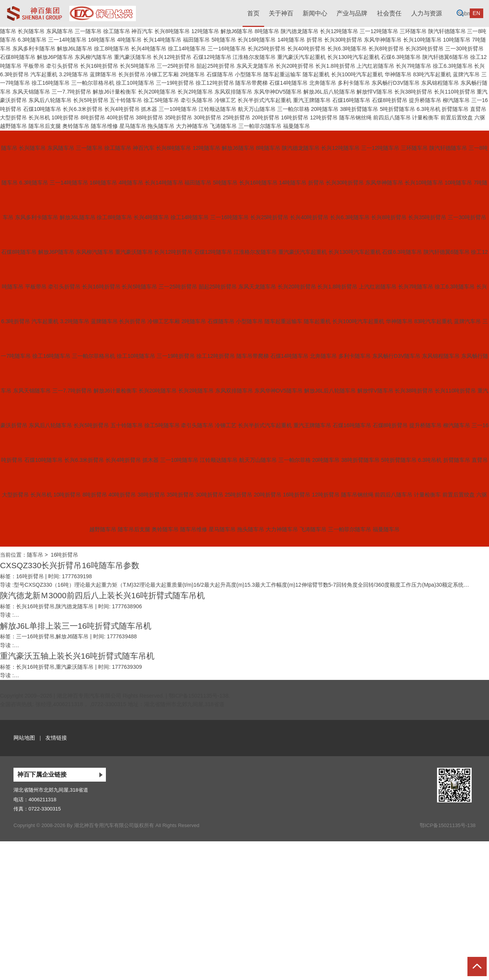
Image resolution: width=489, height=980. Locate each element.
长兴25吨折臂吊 (267, 49)
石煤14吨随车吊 (288, 83)
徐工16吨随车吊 (51, 83)
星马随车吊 (133, 126)
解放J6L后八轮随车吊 (329, 92)
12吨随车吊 (205, 31)
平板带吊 (34, 66)
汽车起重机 (44, 74)
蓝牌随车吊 (103, 74)
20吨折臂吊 (266, 117)
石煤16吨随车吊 (352, 100)
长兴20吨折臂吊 (295, 66)
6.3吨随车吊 (32, 40)
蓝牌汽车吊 (466, 74)
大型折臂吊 (13, 117)
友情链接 (56, 738)
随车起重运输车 (282, 74)
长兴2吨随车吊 (195, 92)
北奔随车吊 (323, 83)
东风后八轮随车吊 (50, 100)
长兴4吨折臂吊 (122, 109)
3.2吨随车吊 (73, 74)
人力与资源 (427, 13)
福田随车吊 (196, 40)
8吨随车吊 (267, 31)
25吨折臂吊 (237, 117)
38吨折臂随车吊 (359, 109)
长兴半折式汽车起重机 (265, 100)
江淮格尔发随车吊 (254, 57)
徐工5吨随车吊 (161, 100)
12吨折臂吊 (324, 117)
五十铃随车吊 (126, 100)
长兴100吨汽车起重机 (357, 74)
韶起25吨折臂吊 (216, 66)
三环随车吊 (413, 31)
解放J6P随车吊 (55, 57)
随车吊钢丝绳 (355, 117)
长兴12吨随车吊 (339, 31)
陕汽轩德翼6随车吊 (445, 57)
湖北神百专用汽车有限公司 (89, 696)
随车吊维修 (104, 126)
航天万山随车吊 (257, 109)
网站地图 (24, 738)
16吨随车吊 (102, 40)
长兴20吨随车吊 (157, 92)
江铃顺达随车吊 (218, 109)
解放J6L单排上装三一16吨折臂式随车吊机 (76, 626)
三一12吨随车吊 (379, 31)
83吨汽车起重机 (432, 74)
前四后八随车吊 (392, 117)
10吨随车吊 (457, 40)
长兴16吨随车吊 (257, 40)
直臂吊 (478, 109)
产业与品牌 (352, 13)
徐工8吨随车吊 (112, 49)
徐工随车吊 (117, 31)
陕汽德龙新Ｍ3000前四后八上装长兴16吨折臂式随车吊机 (102, 595)
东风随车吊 (60, 31)
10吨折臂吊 (65, 117)
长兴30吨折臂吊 (343, 40)
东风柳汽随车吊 (94, 57)
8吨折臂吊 (93, 117)
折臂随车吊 (455, 109)
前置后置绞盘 (457, 117)
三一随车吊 (88, 31)
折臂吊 (315, 40)
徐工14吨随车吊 (187, 49)
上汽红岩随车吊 (375, 66)
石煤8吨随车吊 (18, 57)
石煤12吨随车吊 (212, 57)
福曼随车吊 (296, 126)
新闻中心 (315, 13)
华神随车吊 (398, 74)
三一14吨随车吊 (67, 40)
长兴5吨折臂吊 (91, 100)
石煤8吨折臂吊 (390, 100)
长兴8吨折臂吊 (386, 49)
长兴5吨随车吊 (137, 66)
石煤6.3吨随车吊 (401, 57)
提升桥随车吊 (425, 100)
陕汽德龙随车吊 (300, 31)
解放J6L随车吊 (75, 49)
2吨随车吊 (193, 74)
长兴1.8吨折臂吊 (335, 66)
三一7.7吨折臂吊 (71, 92)
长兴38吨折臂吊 (414, 92)
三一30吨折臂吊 (464, 49)
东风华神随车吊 (383, 40)
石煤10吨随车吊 (42, 109)
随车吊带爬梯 (251, 83)
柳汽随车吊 (456, 100)
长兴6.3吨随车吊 (347, 49)
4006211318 (42, 800)
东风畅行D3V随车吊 (396, 83)
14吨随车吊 (291, 40)
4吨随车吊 (129, 40)
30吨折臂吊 (208, 117)
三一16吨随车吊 (227, 49)
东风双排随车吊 (233, 92)
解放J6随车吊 (237, 31)
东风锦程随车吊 (440, 83)
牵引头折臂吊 (62, 66)
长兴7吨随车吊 (414, 66)
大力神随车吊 (192, 126)
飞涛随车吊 (223, 126)
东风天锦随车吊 (31, 92)
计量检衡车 (425, 117)
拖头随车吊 (161, 126)
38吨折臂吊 (149, 117)
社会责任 (389, 13)
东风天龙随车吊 (255, 66)
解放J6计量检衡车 (115, 92)
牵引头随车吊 (197, 100)
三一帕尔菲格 (293, 109)
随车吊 (8, 31)
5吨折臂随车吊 (397, 109)
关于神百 (281, 13)
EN (476, 13)
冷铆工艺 (225, 100)
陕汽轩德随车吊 (447, 31)
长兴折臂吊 (132, 74)
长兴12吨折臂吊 (172, 57)
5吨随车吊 (224, 40)
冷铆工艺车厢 (162, 74)
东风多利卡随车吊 (34, 49)
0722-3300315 (45, 809)
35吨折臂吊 (179, 117)
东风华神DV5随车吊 (278, 92)
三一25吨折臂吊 (176, 66)
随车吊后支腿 (45, 126)
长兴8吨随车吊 (172, 31)
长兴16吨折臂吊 (99, 66)
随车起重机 (316, 74)
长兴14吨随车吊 (162, 40)
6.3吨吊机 (428, 109)
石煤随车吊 (220, 74)
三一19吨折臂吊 (175, 83)
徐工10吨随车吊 (135, 83)
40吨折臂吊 (121, 117)
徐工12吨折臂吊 (215, 83)
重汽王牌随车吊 (312, 100)
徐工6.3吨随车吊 (453, 66)
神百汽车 (142, 31)
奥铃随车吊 (76, 126)
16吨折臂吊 (295, 117)
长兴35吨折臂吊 (425, 49)
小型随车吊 (248, 74)
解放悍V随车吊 (374, 92)
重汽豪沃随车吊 (133, 57)
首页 (253, 13)
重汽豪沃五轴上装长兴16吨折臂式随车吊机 (77, 656)
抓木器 (149, 109)
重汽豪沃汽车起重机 (301, 57)
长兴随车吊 (31, 31)
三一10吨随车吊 (178, 109)
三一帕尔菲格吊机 (93, 83)
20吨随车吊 (325, 109)
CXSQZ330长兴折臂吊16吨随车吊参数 (70, 565)
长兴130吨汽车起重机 (353, 57)
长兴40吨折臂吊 (306, 49)
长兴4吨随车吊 (149, 49)
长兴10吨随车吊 (422, 40)
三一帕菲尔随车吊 (260, 126)
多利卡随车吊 (354, 83)
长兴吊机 (39, 117)
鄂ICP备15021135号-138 (199, 696)
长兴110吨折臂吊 (455, 92)
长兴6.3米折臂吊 (83, 109)
